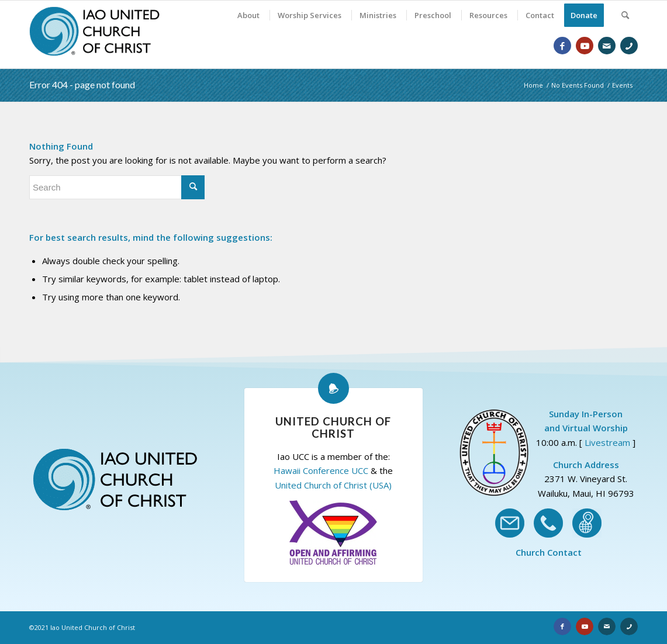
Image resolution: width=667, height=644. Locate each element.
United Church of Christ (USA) (333, 485)
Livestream (607, 442)
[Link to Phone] (629, 46)
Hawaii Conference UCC (321, 470)
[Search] (625, 15)
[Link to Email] (607, 46)
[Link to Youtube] (585, 46)
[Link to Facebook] (562, 46)
